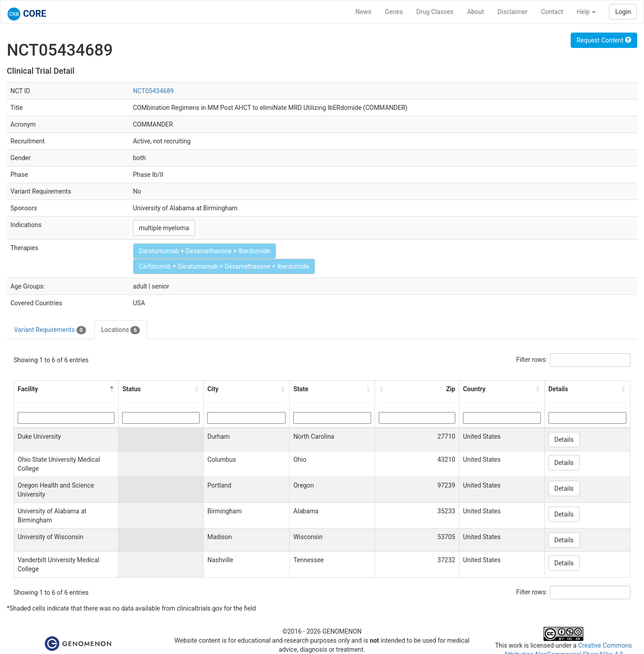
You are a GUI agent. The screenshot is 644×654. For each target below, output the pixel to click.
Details (564, 440)
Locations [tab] (121, 330)
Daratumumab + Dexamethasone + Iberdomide (205, 251)
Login (623, 12)
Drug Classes (435, 12)
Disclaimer (512, 12)
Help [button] (586, 12)
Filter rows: (532, 360)
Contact (552, 12)
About (475, 12)
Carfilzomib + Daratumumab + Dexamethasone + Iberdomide (224, 266)
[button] (112, 389)
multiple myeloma (164, 228)
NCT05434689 (153, 91)
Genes (394, 12)
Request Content (604, 40)
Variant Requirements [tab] (50, 330)
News (363, 12)
